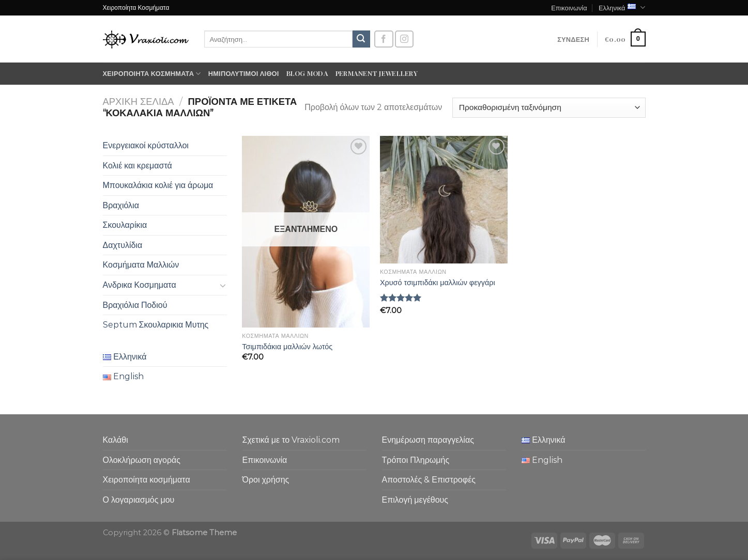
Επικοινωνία (569, 7)
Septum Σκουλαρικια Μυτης (156, 325)
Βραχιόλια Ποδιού (135, 305)
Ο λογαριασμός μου (139, 500)
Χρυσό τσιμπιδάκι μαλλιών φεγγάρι (438, 283)
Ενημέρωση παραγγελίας (428, 440)
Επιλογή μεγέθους (415, 500)
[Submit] (361, 39)
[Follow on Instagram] (404, 39)
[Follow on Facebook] (384, 39)
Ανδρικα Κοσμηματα (140, 285)
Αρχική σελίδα (139, 102)
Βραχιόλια (121, 205)
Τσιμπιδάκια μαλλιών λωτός (287, 347)
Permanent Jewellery (377, 73)
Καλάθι (116, 440)
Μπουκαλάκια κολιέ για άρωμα (158, 185)
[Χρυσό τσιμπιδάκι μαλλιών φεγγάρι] (444, 200)
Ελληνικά (622, 7)
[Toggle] (223, 285)
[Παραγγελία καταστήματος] (549, 108)
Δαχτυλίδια (123, 245)
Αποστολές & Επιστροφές (429, 480)
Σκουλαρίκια (125, 225)
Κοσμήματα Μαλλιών (141, 265)
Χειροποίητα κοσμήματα (152, 74)
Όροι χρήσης (266, 480)
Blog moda (307, 73)
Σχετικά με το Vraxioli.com (291, 440)
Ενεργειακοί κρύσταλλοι (146, 145)
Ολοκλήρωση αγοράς (142, 460)
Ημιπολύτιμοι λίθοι (244, 73)
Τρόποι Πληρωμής (416, 460)
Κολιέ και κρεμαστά (138, 166)
